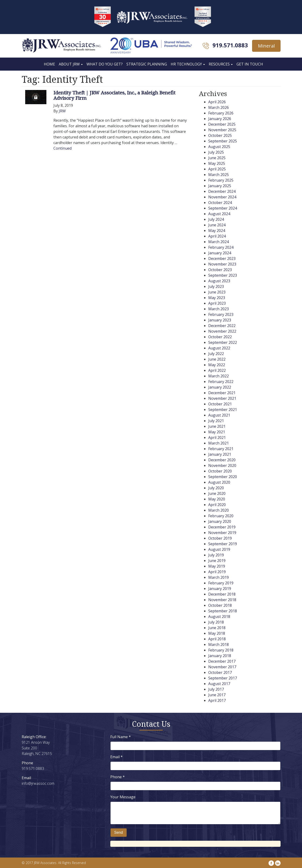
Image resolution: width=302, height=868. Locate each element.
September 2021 (223, 410)
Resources (219, 64)
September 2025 (223, 141)
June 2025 (217, 158)
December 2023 (222, 258)
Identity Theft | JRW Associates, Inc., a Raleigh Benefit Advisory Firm (114, 95)
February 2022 (221, 382)
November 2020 (222, 465)
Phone (118, 777)
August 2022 (219, 348)
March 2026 (219, 107)
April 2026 (217, 102)
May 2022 (217, 365)
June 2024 (217, 225)
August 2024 (219, 214)
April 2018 (217, 639)
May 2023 (217, 298)
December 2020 (222, 460)
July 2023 (216, 286)
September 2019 (223, 544)
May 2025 (217, 163)
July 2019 (216, 555)
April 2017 (217, 700)
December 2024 (222, 191)
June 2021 (217, 426)
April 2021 (217, 437)
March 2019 (219, 577)
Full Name (121, 737)
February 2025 (221, 180)
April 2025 (217, 169)
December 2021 (222, 393)
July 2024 (216, 219)
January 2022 (220, 387)
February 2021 (221, 449)
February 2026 (221, 113)
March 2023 (219, 309)
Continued (62, 148)
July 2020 (216, 488)
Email (116, 757)
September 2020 (223, 477)
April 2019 (217, 572)
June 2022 (217, 359)
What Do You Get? (105, 64)
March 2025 (219, 175)
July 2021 (216, 421)
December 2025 (222, 124)
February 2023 (221, 314)
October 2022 (220, 337)
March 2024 (219, 242)
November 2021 (222, 398)
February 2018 (221, 650)
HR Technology (186, 64)
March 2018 (219, 644)
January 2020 (220, 521)
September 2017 (223, 678)
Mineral (266, 46)
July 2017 (216, 689)
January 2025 (220, 186)
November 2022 (222, 331)
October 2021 (220, 404)
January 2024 (220, 253)
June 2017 (217, 695)
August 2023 (219, 281)
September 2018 (223, 611)
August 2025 (219, 147)
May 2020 (217, 499)
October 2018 (220, 605)
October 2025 (220, 135)
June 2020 (217, 493)
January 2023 (220, 320)
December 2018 (222, 594)
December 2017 (222, 661)
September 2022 (223, 342)
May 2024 (217, 231)
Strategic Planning (147, 64)
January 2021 (220, 454)
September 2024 (223, 208)
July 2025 (216, 152)
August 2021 (219, 415)
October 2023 (220, 270)
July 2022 (216, 354)
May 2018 (217, 633)
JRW (62, 111)
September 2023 (223, 275)
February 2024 (221, 247)
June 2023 (217, 292)
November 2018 (222, 600)
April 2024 (217, 236)
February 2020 (221, 516)
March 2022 (219, 376)
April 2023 (217, 303)
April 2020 (217, 505)
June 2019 (217, 561)
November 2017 (222, 667)
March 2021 (219, 443)
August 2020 (219, 482)
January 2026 (220, 119)
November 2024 (222, 197)
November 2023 (222, 264)
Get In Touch (250, 64)
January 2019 (220, 589)
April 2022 (217, 370)
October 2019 (220, 538)
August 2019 (219, 549)
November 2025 (222, 130)
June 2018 (217, 628)
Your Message (123, 797)
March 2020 (219, 510)
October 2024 (220, 203)
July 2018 (216, 622)
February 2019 (221, 583)
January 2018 (220, 656)
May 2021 (217, 432)
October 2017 (220, 672)
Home (49, 64)
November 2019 (222, 533)
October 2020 (220, 471)
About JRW (69, 64)
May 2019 (217, 566)
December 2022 (222, 326)
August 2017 (219, 684)
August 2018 (219, 617)
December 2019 (222, 527)
